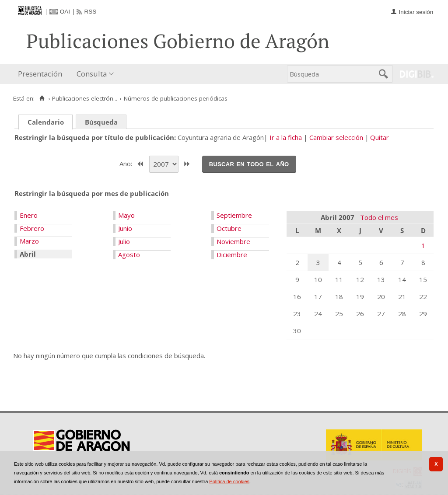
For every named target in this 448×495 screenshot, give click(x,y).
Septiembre (234, 215)
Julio (124, 241)
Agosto (129, 254)
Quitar (380, 137)
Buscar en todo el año (249, 164)
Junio (125, 228)
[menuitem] (42, 74)
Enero (29, 215)
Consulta (92, 74)
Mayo (126, 215)
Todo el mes (379, 217)
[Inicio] (42, 98)
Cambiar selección (336, 137)
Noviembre (233, 241)
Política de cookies (229, 481)
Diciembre (232, 254)
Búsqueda (101, 122)
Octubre (229, 228)
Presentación (40, 74)
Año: (127, 163)
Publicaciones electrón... (85, 98)
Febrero (32, 228)
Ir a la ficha (286, 137)
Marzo (29, 241)
